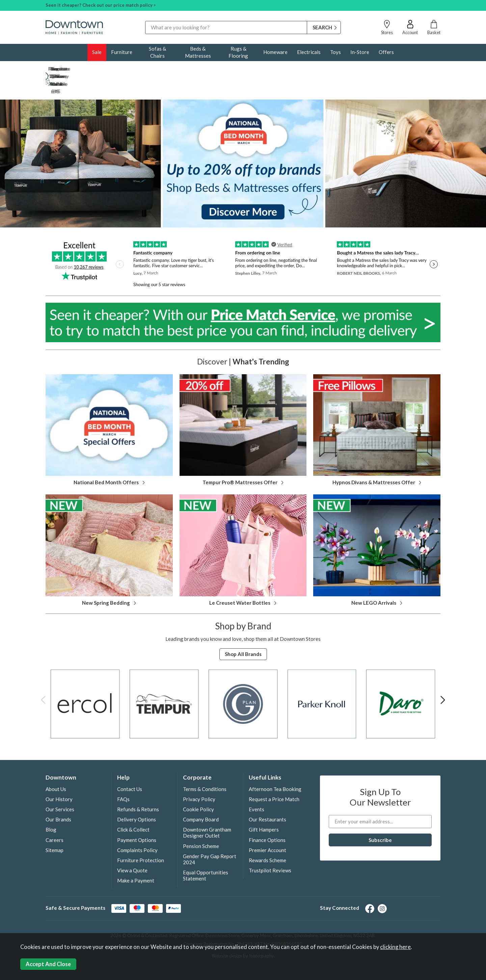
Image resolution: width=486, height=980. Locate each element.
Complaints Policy (137, 828)
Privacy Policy (199, 777)
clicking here (395, 947)
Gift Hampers (264, 807)
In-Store (360, 52)
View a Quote (132, 848)
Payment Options (137, 818)
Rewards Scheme (267, 838)
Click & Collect (133, 807)
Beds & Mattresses (198, 52)
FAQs (123, 777)
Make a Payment (136, 858)
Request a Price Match (274, 777)
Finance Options (267, 818)
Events (256, 787)
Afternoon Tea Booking (275, 767)
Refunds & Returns (138, 787)
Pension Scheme (201, 824)
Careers (55, 818)
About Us (56, 767)
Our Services (60, 787)
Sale (97, 52)
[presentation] (43, 677)
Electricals (309, 52)
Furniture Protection (141, 838)
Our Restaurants (267, 797)
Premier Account (267, 828)
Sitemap (55, 828)
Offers (386, 52)
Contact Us (130, 767)
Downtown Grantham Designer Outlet (207, 810)
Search (145, 21)
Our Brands (58, 797)
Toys (335, 52)
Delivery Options (137, 797)
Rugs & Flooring (238, 52)
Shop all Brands (243, 632)
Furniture (122, 52)
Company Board (201, 797)
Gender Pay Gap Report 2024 (210, 837)
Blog (51, 807)
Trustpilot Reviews (270, 848)
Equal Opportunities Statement (206, 853)
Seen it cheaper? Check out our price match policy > (101, 5)
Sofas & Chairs (157, 52)
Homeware (275, 52)
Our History (59, 777)
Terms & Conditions (205, 767)
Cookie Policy (198, 787)
